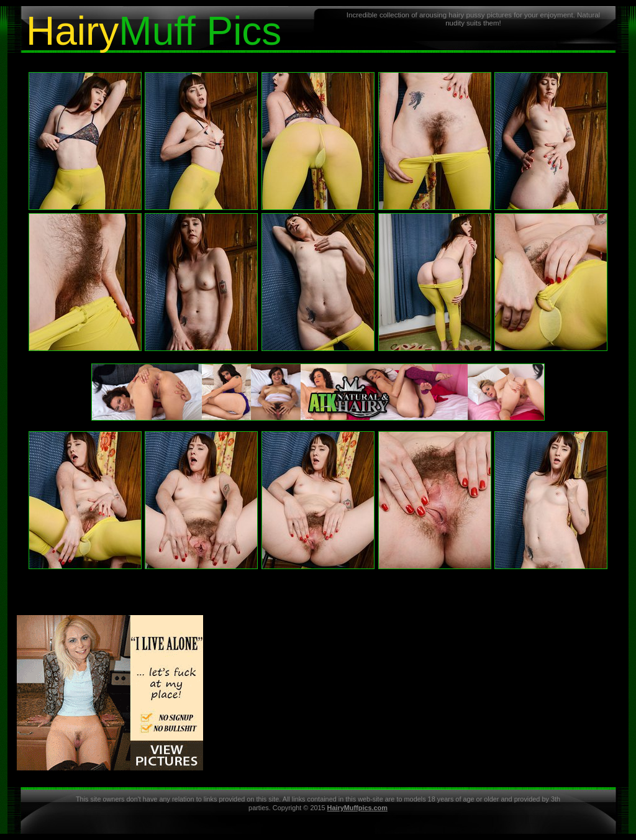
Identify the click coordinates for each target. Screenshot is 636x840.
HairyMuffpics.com (357, 808)
